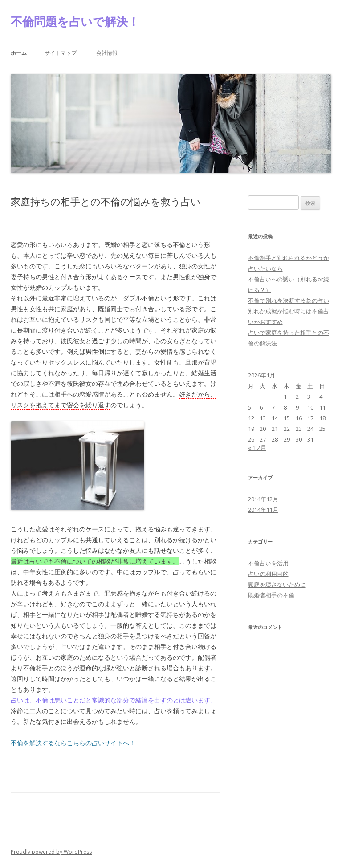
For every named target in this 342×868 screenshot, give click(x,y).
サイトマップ (61, 53)
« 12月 (257, 448)
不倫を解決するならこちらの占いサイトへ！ (73, 743)
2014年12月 (263, 499)
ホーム (19, 53)
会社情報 (107, 53)
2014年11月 (263, 510)
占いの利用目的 (268, 574)
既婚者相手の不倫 (271, 595)
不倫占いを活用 (268, 563)
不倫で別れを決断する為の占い (289, 300)
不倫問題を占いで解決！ (75, 21)
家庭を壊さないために (277, 584)
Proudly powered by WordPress (51, 852)
